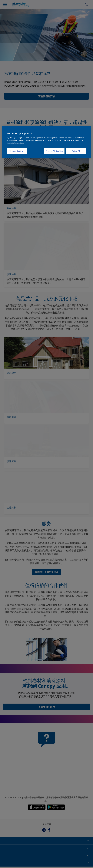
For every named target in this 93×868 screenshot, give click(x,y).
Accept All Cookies (54, 151)
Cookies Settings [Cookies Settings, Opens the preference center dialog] (17, 151)
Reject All (76, 151)
